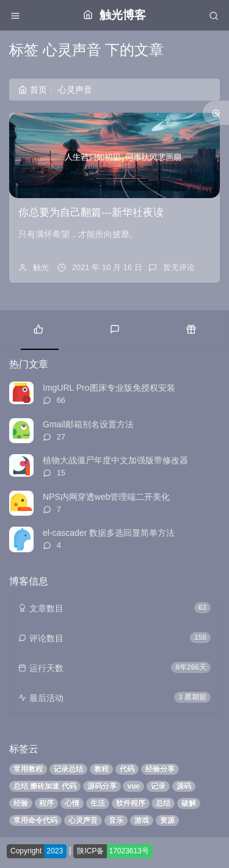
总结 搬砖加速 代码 (45, 786)
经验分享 (160, 769)
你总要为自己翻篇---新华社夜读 (91, 212)
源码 (184, 786)
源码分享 (102, 786)
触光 (41, 267)
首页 (33, 90)
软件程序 (131, 803)
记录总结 (68, 769)
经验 (21, 803)
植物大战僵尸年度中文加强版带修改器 (115, 460)
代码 (127, 769)
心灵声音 (83, 820)
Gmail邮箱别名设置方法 (88, 424)
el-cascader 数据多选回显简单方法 (109, 533)
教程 (101, 769)
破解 (189, 803)
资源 (167, 820)
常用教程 (28, 769)
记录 (158, 786)
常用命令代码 (35, 820)
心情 (72, 803)
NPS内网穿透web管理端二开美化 (106, 497)
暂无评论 (179, 267)
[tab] (38, 329)
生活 (98, 803)
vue (133, 786)
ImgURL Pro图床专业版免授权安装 (109, 388)
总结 (163, 803)
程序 (46, 803)
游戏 (142, 820)
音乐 (116, 820)
